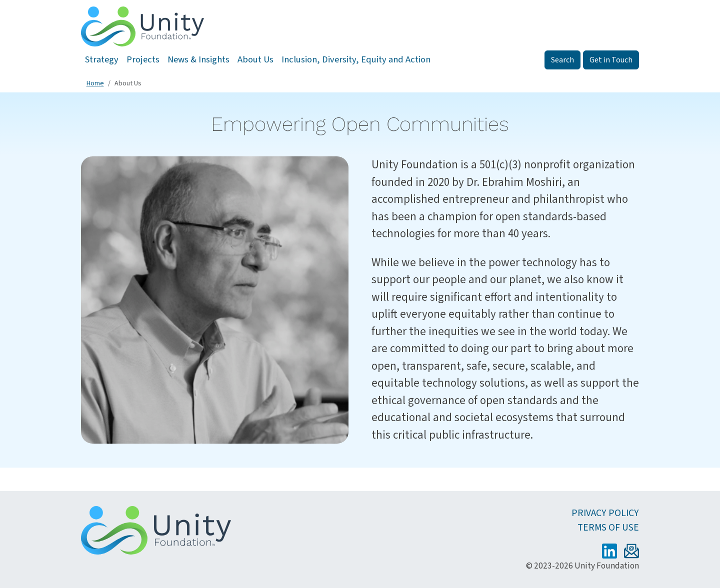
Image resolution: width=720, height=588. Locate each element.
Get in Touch (611, 60)
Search (562, 60)
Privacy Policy (605, 513)
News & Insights (198, 59)
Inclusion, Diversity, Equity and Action (356, 59)
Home (95, 83)
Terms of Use (608, 528)
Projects (143, 59)
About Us (255, 59)
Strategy (102, 59)
